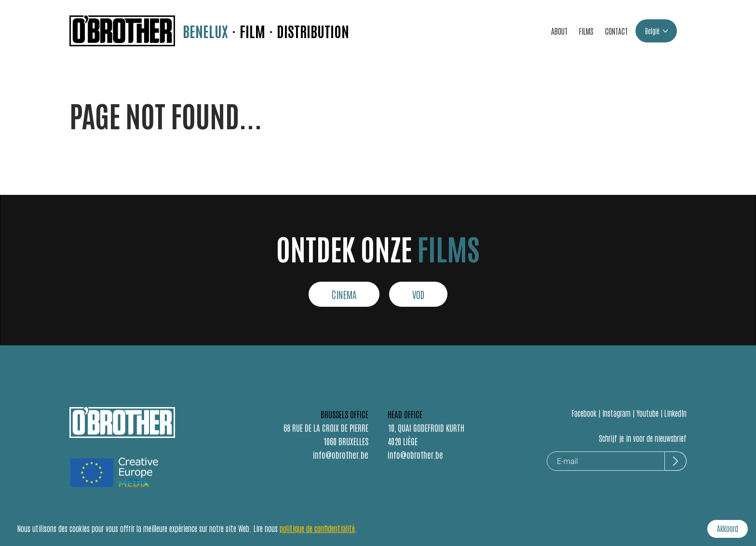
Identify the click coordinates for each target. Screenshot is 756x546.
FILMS (586, 31)
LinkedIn (675, 413)
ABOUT (559, 31)
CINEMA (344, 294)
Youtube (648, 413)
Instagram (616, 413)
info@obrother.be (341, 454)
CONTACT (616, 31)
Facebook (584, 413)
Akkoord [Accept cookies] (728, 528)
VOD (418, 294)
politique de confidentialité (317, 528)
